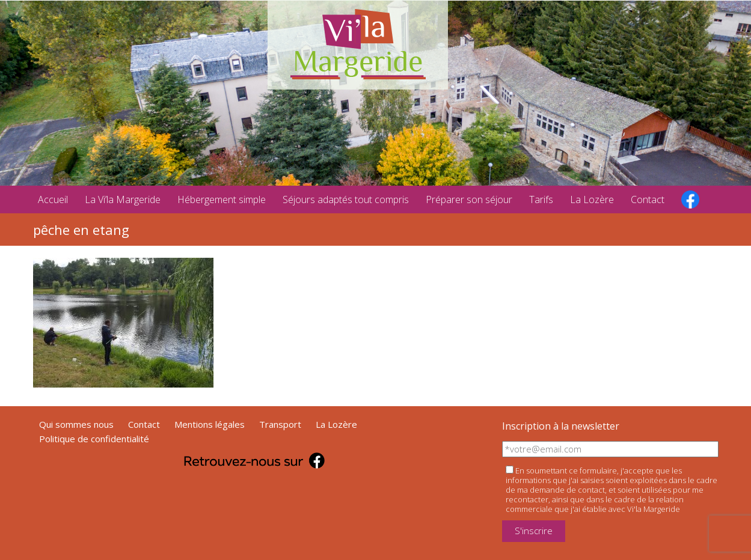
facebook (690, 199)
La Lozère (592, 199)
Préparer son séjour (469, 199)
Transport (280, 424)
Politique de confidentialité (94, 439)
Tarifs (541, 199)
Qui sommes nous (76, 424)
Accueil (53, 199)
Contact (648, 199)
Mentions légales (210, 424)
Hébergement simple (222, 199)
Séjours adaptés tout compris (346, 199)
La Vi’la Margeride (123, 199)
